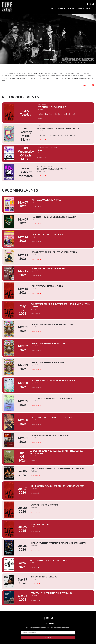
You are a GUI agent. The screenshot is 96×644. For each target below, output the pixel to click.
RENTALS (61, 8)
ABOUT (53, 8)
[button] (46, 59)
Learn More (88, 85)
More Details (41, 119)
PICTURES (90, 8)
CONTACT (80, 8)
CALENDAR (71, 8)
